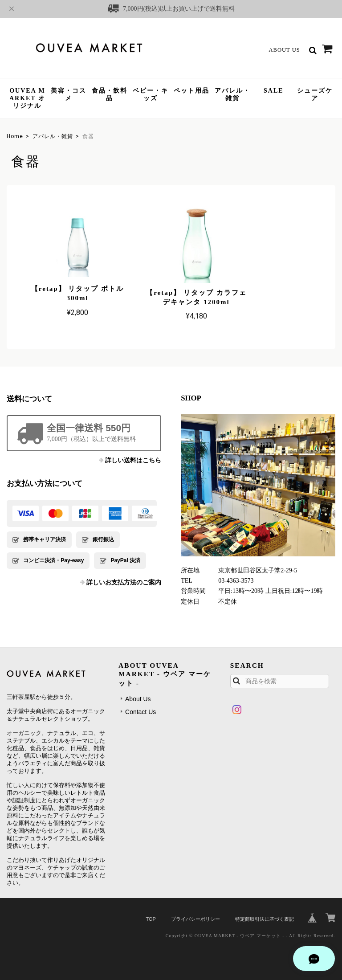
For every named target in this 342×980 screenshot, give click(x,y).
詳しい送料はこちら (133, 456)
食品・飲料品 (110, 94)
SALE (274, 91)
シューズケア (315, 94)
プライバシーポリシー (195, 915)
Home (15, 136)
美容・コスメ (69, 94)
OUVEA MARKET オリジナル (27, 98)
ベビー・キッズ (151, 94)
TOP (151, 915)
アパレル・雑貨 (232, 94)
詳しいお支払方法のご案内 (124, 578)
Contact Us (140, 708)
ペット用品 (191, 91)
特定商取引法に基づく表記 (265, 915)
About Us (284, 50)
